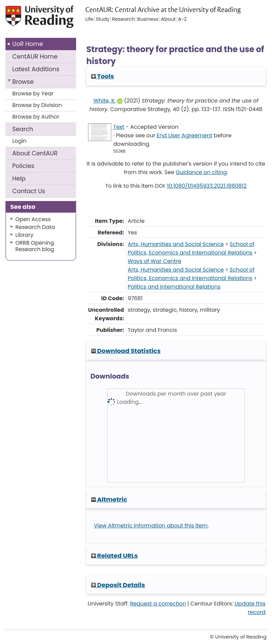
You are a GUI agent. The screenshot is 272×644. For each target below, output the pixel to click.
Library (24, 235)
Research (123, 19)
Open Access (33, 219)
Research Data (35, 227)
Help (19, 179)
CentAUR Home (35, 57)
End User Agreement (184, 135)
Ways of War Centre (154, 261)
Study (103, 19)
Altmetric (109, 499)
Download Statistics (126, 351)
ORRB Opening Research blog (35, 246)
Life (89, 19)
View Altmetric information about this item (151, 526)
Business (148, 19)
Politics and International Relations (174, 287)
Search (23, 129)
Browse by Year (33, 94)
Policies (23, 166)
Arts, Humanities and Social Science (176, 244)
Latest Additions (36, 69)
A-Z (182, 19)
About (35, 153)
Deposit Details (118, 585)
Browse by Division (37, 105)
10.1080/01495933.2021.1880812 (207, 186)
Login (19, 141)
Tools (103, 76)
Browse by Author (36, 117)
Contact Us (29, 191)
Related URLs (114, 556)
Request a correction (158, 604)
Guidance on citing (201, 172)
